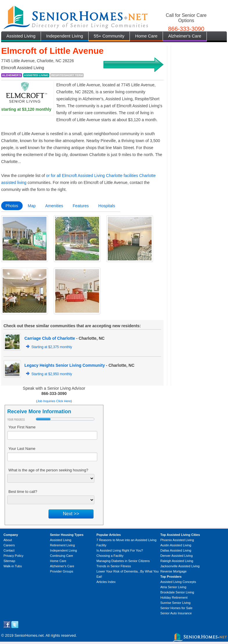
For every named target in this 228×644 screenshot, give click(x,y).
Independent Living (65, 36)
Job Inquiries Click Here (54, 401)
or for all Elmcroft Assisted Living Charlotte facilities (92, 176)
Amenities (54, 206)
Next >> (71, 514)
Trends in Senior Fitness (114, 566)
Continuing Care (62, 556)
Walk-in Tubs (13, 566)
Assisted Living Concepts (178, 582)
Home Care (146, 36)
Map (32, 206)
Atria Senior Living (173, 587)
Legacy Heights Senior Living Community (65, 365)
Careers (9, 545)
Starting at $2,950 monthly (52, 374)
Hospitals (107, 206)
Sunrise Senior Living (175, 603)
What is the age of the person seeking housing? (48, 470)
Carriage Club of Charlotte (50, 338)
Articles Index (106, 582)
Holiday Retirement (174, 598)
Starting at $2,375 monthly (52, 347)
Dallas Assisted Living (176, 550)
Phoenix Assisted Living (177, 540)
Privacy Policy (13, 556)
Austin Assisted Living (176, 545)
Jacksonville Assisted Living (180, 566)
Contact (9, 550)
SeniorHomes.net (29, 635)
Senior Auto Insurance (176, 613)
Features (81, 206)
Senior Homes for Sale (176, 608)
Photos (12, 206)
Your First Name (22, 427)
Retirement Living (62, 545)
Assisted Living (21, 36)
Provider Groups (62, 571)
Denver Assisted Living (176, 556)
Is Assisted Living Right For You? (120, 550)
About (8, 540)
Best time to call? (23, 492)
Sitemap (9, 561)
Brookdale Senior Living (177, 592)
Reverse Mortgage (174, 571)
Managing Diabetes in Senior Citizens (123, 561)
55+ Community (109, 36)
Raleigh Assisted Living (177, 561)
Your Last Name (22, 449)
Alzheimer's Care (185, 36)
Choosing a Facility (110, 556)
